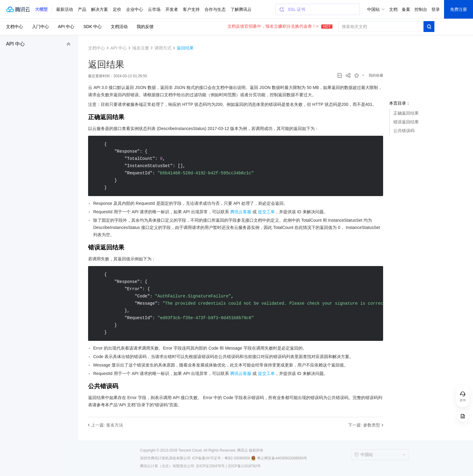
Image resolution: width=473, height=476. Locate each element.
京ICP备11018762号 (244, 466)
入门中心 (40, 27)
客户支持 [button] (191, 9)
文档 (393, 9)
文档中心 (14, 27)
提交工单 (266, 212)
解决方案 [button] (100, 9)
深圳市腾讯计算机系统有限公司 (165, 458)
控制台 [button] (421, 9)
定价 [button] (117, 9)
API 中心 (15, 44)
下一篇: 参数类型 (364, 425)
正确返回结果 (406, 113)
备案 (406, 9)
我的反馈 (145, 27)
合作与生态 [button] (215, 9)
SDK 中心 (92, 27)
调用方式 (163, 48)
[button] (41, 9)
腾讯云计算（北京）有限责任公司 (167, 466)
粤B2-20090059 (237, 458)
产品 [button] (82, 9)
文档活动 (119, 27)
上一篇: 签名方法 (107, 425)
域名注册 (141, 48)
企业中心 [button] (135, 9)
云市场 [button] (154, 9)
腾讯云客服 (241, 212)
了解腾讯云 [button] (241, 9)
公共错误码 (404, 131)
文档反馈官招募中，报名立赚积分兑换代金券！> (280, 26)
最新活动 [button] (65, 9)
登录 (436, 9)
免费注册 (459, 9)
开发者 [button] (172, 9)
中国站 (373, 9)
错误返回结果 (406, 122)
